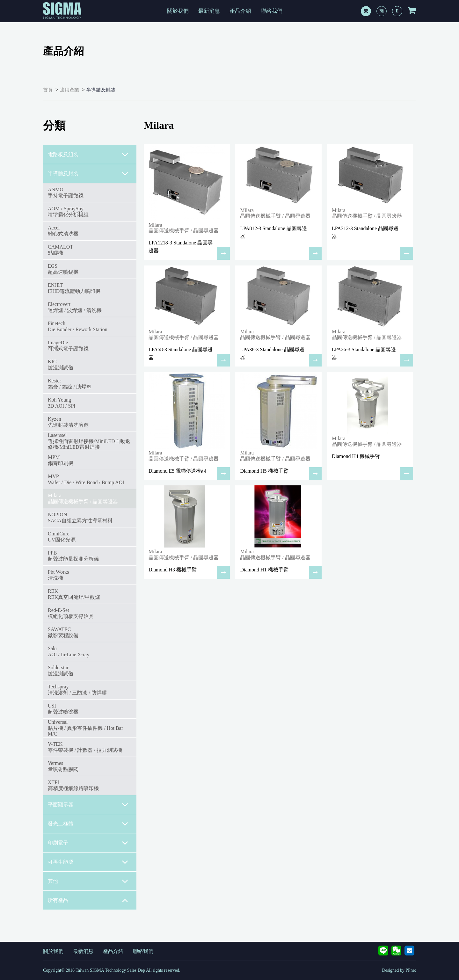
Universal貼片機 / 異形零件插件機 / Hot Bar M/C (85, 728)
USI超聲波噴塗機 (63, 709)
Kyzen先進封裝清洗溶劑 (68, 422)
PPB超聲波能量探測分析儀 (73, 556)
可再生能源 (88, 862)
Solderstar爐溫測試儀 (61, 670)
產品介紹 (240, 11)
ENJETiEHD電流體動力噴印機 (74, 288)
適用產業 (69, 90)
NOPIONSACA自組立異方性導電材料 (80, 517)
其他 (88, 881)
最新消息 (209, 11)
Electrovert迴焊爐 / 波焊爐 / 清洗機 (75, 307)
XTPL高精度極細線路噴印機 (73, 785)
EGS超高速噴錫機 (63, 269)
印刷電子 (88, 843)
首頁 (48, 90)
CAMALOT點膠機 (60, 250)
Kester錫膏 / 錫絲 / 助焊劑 (70, 384)
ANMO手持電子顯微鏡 (66, 192)
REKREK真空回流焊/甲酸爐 (74, 594)
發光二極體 (88, 824)
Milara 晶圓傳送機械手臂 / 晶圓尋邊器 (83, 498)
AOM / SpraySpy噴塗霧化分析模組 (68, 211)
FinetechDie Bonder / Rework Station (78, 326)
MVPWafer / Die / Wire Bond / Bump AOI (86, 479)
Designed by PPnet (399, 970)
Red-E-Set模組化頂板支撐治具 (71, 613)
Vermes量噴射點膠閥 (63, 766)
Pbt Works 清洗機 (58, 575)
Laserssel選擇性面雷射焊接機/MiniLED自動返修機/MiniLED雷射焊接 (89, 441)
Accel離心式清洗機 (63, 231)
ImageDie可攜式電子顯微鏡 (68, 345)
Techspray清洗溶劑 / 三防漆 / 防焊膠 (77, 690)
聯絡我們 (272, 11)
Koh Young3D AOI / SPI (62, 403)
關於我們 (178, 11)
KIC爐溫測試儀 (61, 364)
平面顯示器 (88, 805)
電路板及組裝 (88, 155)
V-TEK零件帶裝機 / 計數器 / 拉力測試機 (85, 747)
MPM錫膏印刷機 (61, 460)
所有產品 (88, 900)
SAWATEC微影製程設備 (63, 632)
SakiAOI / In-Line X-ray (69, 651)
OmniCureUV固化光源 (62, 537)
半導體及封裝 (101, 90)
